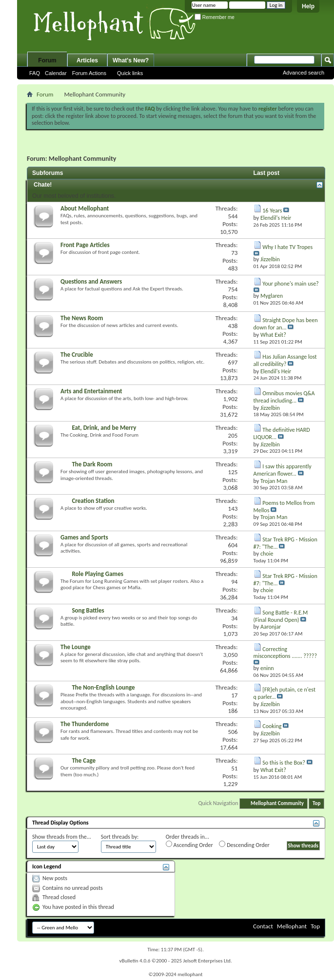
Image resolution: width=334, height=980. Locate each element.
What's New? (131, 60)
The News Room (82, 318)
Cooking (272, 726)
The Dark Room (92, 464)
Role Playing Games (98, 574)
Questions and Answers (91, 281)
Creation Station (93, 501)
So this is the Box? (284, 763)
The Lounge (76, 647)
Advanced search (304, 73)
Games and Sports (84, 537)
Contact (263, 926)
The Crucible (77, 355)
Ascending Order (189, 845)
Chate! (43, 185)
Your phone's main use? (290, 284)
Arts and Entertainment (91, 391)
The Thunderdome (85, 724)
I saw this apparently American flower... (283, 470)
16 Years (272, 211)
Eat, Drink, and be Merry (104, 428)
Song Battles (88, 610)
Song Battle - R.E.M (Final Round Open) (281, 616)
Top (316, 803)
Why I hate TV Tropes (287, 247)
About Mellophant (85, 208)
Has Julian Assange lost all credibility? (285, 360)
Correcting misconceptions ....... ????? (285, 653)
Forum (47, 60)
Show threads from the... (62, 837)
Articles (87, 60)
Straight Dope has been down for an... (286, 324)
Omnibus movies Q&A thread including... (284, 397)
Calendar (56, 73)
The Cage (84, 760)
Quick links (130, 73)
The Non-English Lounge (103, 687)
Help (308, 6)
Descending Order (244, 845)
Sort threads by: (120, 837)
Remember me (215, 17)
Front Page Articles (85, 245)
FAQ (35, 73)
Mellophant (292, 926)
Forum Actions (89, 73)
